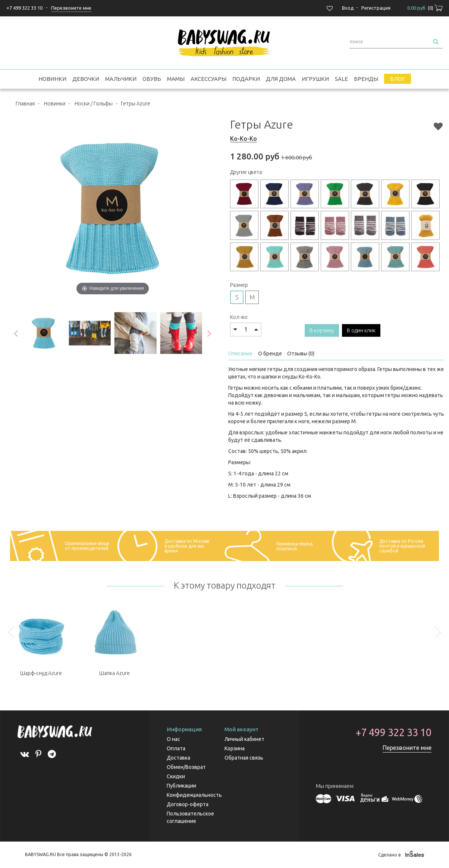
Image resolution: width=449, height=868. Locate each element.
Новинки (52, 79)
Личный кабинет (244, 739)
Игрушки (315, 79)
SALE (341, 79)
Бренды (366, 79)
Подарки (246, 79)
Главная (25, 104)
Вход (348, 8)
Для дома (281, 79)
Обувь (152, 79)
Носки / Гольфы (94, 104)
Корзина (235, 748)
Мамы (176, 79)
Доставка (178, 758)
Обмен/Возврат (186, 767)
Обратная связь (244, 758)
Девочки (86, 79)
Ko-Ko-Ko (244, 139)
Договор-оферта (188, 804)
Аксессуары (208, 79)
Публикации (181, 786)
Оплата (176, 748)
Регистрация (376, 8)
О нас (173, 739)
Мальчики (121, 79)
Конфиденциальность (194, 795)
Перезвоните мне (407, 748)
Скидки (176, 776)
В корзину (322, 330)
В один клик (361, 330)
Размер (239, 285)
